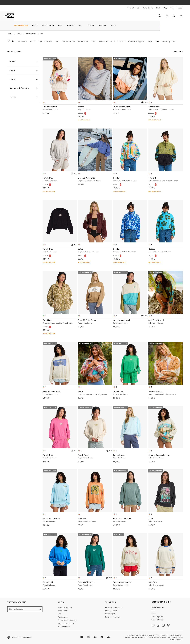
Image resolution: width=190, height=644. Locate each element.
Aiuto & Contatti (133, 8)
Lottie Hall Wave (60, 108)
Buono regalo (110, 614)
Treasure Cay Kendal (130, 584)
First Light (60, 322)
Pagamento (63, 617)
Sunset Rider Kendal (60, 520)
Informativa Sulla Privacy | (151, 635)
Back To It (166, 584)
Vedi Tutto (22, 41)
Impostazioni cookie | (134, 635)
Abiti (57, 41)
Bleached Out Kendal (130, 520)
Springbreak (130, 393)
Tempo (95, 108)
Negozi (180, 8)
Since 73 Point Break (95, 322)
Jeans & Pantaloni (107, 41)
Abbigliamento (31, 34)
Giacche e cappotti (136, 41)
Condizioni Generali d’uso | (133, 638)
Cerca (160, 16)
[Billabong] (10, 16)
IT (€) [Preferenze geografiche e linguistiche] (172, 8)
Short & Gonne (68, 41)
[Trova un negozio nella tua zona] (40, 609)
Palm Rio (95, 520)
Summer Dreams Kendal (166, 457)
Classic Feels (166, 108)
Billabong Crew (111, 611)
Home (10, 34)
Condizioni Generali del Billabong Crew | (157, 638)
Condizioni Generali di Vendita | (172, 635)
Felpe (150, 41)
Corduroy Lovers (169, 41)
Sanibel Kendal (130, 457)
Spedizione (63, 611)
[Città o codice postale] (25, 609)
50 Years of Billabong (114, 607)
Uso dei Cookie (177, 638)
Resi (60, 614)
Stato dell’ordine (65, 607)
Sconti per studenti (113, 617)
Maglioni (121, 41)
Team (154, 614)
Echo (166, 520)
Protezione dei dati (66, 623)
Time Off (166, 179)
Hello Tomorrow (158, 607)
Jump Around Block (130, 108)
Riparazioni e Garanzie (67, 620)
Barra (95, 393)
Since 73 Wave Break (95, 179)
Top (40, 41)
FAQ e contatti (64, 627)
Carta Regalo (148, 8)
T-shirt (33, 41)
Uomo (23, 16)
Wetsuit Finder (158, 620)
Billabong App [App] (162, 8)
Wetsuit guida (157, 617)
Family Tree (60, 179)
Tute (94, 41)
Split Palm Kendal (166, 322)
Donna (37, 16)
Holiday (130, 179)
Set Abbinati (83, 41)
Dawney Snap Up (166, 393)
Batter (95, 251)
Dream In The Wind (95, 584)
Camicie (48, 41)
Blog (153, 610)
